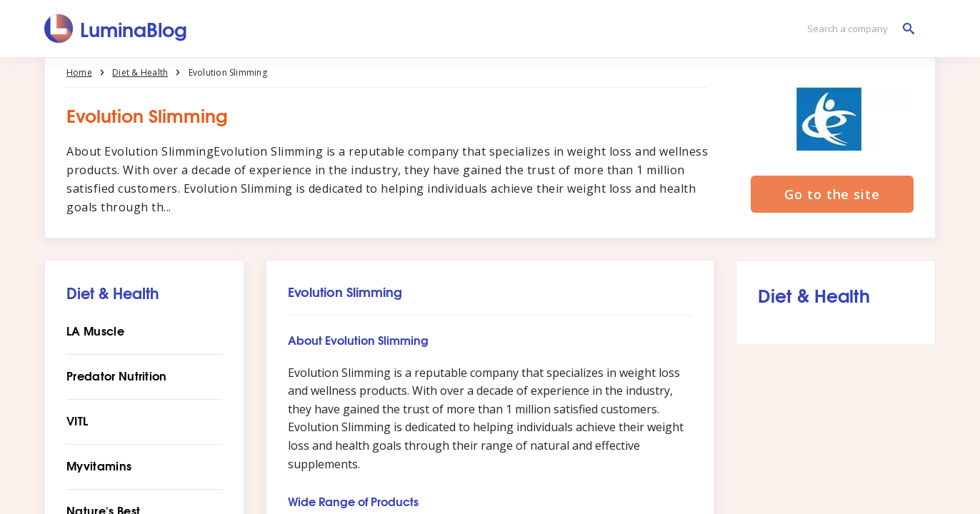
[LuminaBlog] (116, 29)
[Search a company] (857, 29)
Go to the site (832, 194)
